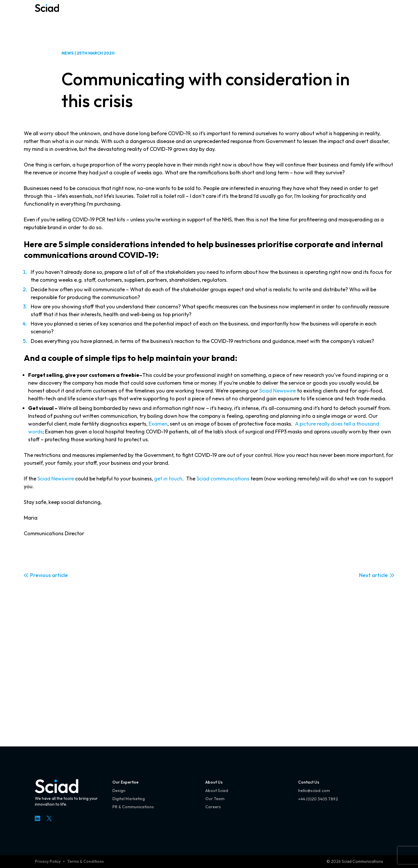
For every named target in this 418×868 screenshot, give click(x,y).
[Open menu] (375, 15)
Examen (158, 424)
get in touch (168, 479)
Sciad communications (223, 479)
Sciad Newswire (278, 391)
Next (365, 575)
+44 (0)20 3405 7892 (318, 799)
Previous (40, 575)
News (68, 53)
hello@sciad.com (314, 791)
